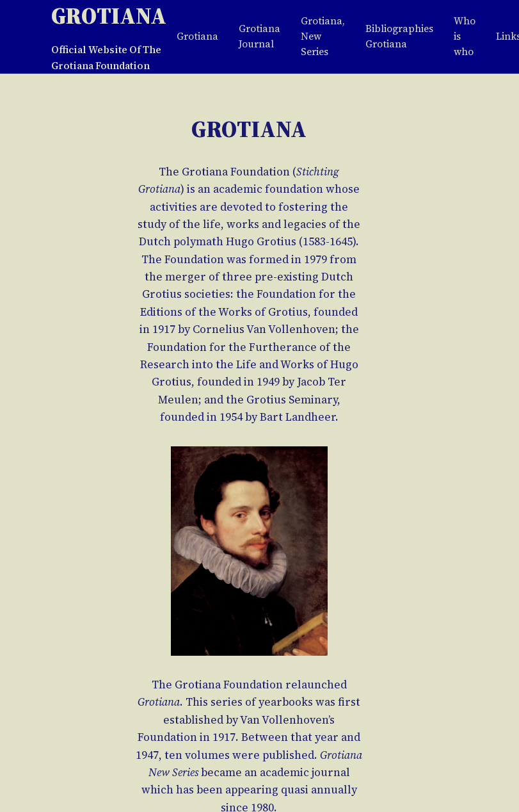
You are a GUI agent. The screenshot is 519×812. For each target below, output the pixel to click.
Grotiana (109, 16)
